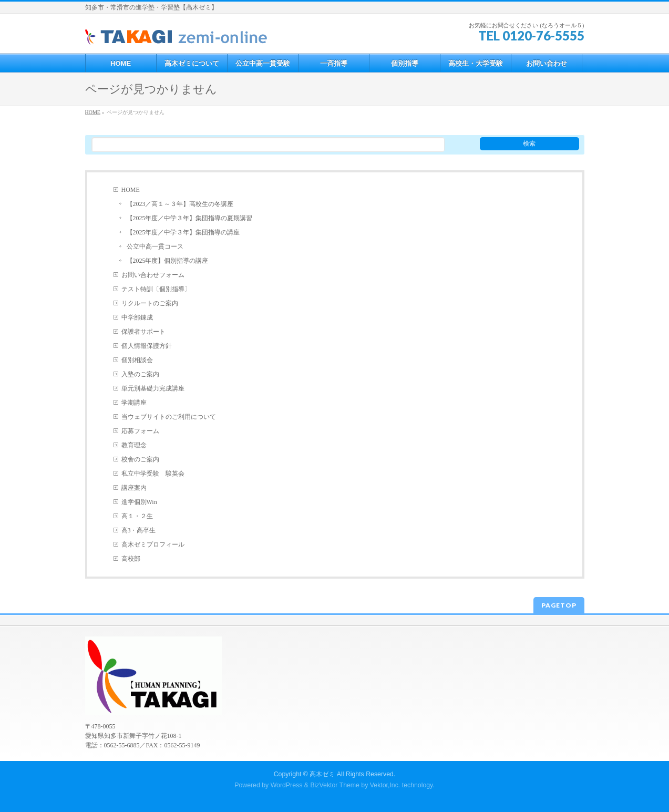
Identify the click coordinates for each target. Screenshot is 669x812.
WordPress (287, 785)
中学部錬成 (137, 317)
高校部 (131, 559)
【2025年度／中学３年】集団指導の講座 (183, 232)
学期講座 (134, 403)
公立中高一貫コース (155, 246)
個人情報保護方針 (147, 346)
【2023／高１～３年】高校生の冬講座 (180, 204)
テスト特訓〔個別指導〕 (156, 289)
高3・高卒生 (139, 530)
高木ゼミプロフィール (153, 544)
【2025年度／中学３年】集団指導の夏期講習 (190, 218)
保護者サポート (143, 332)
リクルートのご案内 (150, 303)
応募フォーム (140, 431)
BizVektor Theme (335, 785)
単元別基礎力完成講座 (153, 388)
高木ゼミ (322, 774)
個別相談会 (137, 360)
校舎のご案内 (140, 459)
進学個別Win (139, 502)
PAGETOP (559, 605)
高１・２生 (137, 516)
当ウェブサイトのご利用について (169, 417)
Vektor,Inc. (385, 785)
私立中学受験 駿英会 (153, 474)
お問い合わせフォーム (153, 275)
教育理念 (134, 445)
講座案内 (134, 488)
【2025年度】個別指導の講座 (168, 261)
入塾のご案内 (140, 374)
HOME (131, 190)
